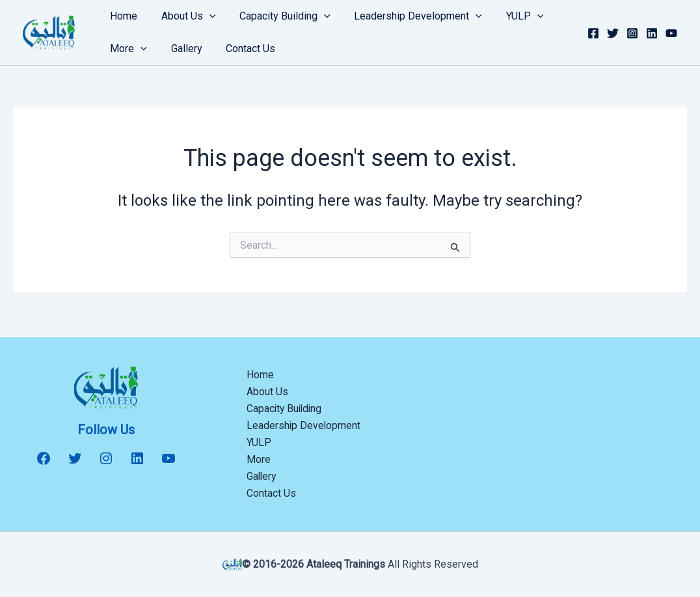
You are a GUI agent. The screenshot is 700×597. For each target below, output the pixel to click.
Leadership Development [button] (408, 16)
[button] (205, 16)
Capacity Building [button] (278, 16)
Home (122, 16)
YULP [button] (511, 16)
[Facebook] (593, 33)
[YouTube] (671, 33)
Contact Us (243, 49)
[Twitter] (613, 33)
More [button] (127, 49)
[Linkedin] (652, 33)
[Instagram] (632, 33)
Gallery (182, 49)
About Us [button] (184, 16)
